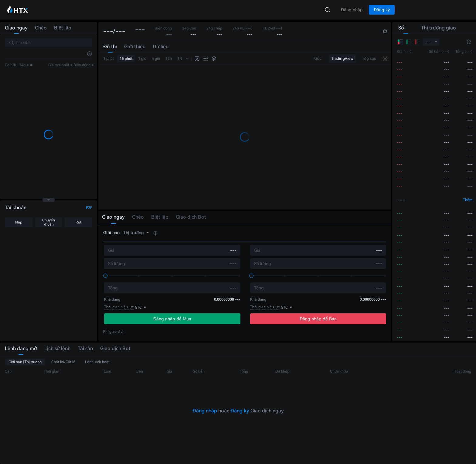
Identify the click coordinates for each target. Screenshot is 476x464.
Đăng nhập (205, 411)
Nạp (19, 222)
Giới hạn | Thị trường (25, 362)
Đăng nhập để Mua (172, 319)
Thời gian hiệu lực (119, 307)
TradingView (342, 58)
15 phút (126, 59)
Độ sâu (370, 58)
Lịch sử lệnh (57, 348)
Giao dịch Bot (115, 348)
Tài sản (85, 348)
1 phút (109, 59)
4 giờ (156, 59)
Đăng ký (240, 411)
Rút (78, 222)
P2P (89, 208)
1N (180, 59)
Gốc (318, 58)
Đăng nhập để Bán (318, 319)
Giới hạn (111, 233)
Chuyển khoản (49, 222)
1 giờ (142, 59)
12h (169, 59)
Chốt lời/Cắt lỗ (63, 362)
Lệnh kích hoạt (97, 362)
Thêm (468, 200)
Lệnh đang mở (21, 348)
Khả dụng (112, 299)
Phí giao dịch (114, 332)
